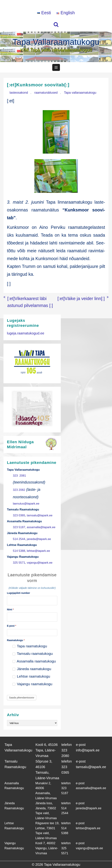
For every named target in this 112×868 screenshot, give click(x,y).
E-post (12, 626)
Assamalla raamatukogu (34, 661)
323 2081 (19, 476)
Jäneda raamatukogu (32, 669)
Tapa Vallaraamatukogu (56, 42)
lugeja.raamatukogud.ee (26, 333)
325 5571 (19, 563)
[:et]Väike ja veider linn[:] (81, 298)
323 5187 (19, 527)
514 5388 (19, 551)
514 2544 (19, 539)
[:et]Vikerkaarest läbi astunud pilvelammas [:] (30, 302)
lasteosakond (19, 93)
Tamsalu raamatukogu (33, 654)
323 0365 (19, 515)
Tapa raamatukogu (30, 646)
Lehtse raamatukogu (31, 676)
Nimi (10, 609)
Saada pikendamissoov (22, 698)
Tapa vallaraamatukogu (80, 93)
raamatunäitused (46, 93)
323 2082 (19, 490)
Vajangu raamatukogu (32, 684)
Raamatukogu (16, 640)
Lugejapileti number (18, 593)
